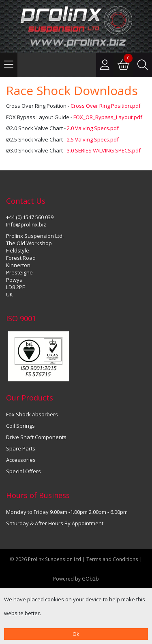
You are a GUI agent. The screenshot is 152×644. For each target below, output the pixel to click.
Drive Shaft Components (36, 437)
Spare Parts (21, 448)
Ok (76, 634)
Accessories (21, 460)
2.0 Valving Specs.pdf (93, 128)
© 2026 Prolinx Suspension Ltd (45, 559)
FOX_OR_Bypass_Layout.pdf (108, 117)
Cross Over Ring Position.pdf (106, 106)
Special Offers (24, 471)
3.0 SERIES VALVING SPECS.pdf (104, 150)
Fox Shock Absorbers (32, 414)
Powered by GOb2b (76, 579)
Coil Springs (20, 426)
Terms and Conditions (113, 559)
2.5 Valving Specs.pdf (93, 139)
